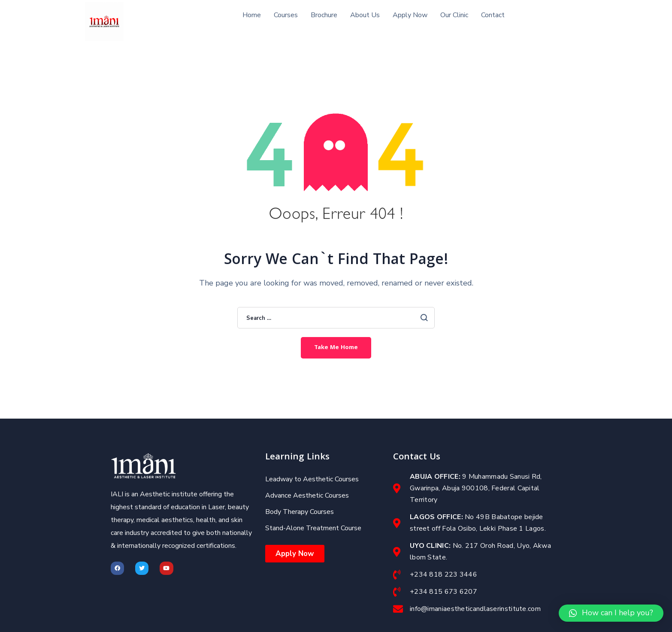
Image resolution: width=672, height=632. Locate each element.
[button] (611, 613)
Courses (286, 15)
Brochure (324, 15)
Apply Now (410, 15)
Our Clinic (454, 15)
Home (252, 15)
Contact (493, 15)
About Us (365, 15)
